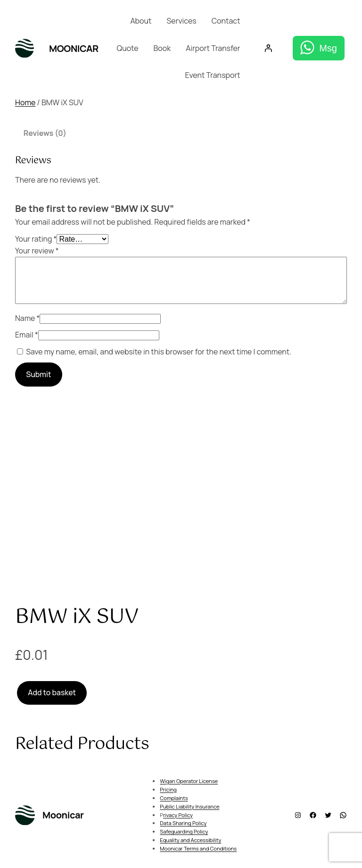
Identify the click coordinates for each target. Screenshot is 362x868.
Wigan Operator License (189, 781)
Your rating (36, 239)
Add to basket (52, 692)
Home (25, 102)
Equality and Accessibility (190, 840)
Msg (328, 48)
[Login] (269, 49)
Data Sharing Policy (183, 823)
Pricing (168, 789)
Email (27, 335)
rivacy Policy (178, 815)
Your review (37, 251)
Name (27, 318)
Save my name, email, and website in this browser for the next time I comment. (159, 352)
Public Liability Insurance (189, 806)
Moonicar (74, 48)
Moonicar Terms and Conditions (198, 848)
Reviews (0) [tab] (45, 133)
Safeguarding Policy (184, 831)
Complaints (174, 798)
